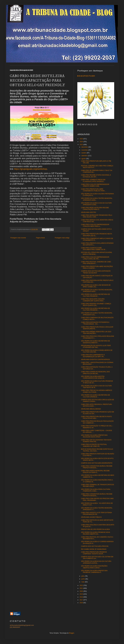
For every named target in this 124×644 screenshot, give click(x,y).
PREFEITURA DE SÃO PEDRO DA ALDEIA (95, 529)
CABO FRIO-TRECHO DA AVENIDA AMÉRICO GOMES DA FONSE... (97, 391)
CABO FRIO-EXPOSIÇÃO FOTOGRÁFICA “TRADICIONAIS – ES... (95, 323)
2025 (82, 139)
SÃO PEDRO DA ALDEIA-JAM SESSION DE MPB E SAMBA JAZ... (96, 286)
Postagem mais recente (18, 238)
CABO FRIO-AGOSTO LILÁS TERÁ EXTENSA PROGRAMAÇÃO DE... (96, 513)
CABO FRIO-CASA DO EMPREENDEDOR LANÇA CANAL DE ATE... (95, 258)
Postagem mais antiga (62, 238)
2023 (82, 145)
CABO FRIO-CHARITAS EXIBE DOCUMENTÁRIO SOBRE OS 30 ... (94, 249)
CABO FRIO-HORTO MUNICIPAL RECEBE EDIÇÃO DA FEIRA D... (95, 472)
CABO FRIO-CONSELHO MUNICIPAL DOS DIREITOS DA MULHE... (95, 373)
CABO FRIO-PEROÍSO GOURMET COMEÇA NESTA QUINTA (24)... (96, 305)
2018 (82, 597)
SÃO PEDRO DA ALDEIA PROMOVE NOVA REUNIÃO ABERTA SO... (96, 533)
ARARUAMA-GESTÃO (89, 212)
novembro (85, 150)
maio (83, 582)
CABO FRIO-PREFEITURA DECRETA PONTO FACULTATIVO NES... (96, 417)
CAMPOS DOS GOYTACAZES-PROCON (95, 546)
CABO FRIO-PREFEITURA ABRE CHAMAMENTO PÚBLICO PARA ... (94, 190)
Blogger (72, 633)
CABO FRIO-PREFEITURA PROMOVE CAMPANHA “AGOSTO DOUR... (94, 553)
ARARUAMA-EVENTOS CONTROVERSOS (95, 360)
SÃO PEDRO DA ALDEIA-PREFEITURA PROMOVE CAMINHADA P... (94, 572)
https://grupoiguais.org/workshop (30, 169)
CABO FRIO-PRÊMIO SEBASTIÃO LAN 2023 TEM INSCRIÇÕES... (96, 333)
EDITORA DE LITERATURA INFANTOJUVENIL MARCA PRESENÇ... (97, 253)
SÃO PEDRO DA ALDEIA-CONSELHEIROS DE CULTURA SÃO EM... (97, 351)
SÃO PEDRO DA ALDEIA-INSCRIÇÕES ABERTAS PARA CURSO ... (94, 567)
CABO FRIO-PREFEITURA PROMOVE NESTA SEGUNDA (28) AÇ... (96, 235)
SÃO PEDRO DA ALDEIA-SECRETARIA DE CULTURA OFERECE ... (95, 396)
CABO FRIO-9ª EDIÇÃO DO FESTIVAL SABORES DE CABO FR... (94, 445)
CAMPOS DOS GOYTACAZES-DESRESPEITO (97, 463)
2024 (82, 142)
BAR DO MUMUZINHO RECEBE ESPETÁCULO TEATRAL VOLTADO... (97, 450)
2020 (82, 591)
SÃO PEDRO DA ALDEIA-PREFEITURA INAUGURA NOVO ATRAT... (94, 436)
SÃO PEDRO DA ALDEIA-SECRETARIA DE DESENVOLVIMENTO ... (95, 342)
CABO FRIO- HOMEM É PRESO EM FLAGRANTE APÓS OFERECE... (93, 181)
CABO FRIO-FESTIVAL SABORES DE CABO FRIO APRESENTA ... (96, 263)
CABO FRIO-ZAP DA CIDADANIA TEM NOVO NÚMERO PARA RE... (96, 441)
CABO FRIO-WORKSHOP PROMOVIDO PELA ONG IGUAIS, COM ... (97, 216)
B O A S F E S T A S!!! (86, 76)
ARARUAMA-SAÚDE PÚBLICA (91, 517)
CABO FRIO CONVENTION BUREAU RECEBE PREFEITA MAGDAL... (97, 467)
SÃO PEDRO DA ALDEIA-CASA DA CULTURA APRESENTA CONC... (96, 204)
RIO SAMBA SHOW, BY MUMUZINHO (94, 549)
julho (83, 576)
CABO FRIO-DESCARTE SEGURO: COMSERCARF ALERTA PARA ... (93, 300)
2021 (82, 588)
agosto (84, 159)
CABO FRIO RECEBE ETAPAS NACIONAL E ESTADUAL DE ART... (96, 176)
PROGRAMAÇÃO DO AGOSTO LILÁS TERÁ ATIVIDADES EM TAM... (96, 346)
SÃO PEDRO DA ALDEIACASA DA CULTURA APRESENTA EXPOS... (96, 562)
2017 (82, 600)
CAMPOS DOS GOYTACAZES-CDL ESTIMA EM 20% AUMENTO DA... (97, 558)
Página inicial (40, 238)
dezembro (85, 147)
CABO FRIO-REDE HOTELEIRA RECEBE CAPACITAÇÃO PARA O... (95, 209)
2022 (82, 585)
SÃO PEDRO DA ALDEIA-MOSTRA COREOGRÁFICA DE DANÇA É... (93, 377)
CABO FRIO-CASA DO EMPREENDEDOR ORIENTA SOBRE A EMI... (95, 185)
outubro (84, 153)
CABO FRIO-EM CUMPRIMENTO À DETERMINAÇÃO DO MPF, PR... (93, 356)
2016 (82, 603)
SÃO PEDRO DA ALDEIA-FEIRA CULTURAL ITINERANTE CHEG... (96, 490)
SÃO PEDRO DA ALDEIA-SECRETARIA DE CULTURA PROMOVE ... (95, 295)
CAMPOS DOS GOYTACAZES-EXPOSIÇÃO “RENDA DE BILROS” (96, 272)
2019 (82, 594)
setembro (85, 156)
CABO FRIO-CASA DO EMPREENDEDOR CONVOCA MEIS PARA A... (95, 225)
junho (83, 579)
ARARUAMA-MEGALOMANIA (91, 409)
